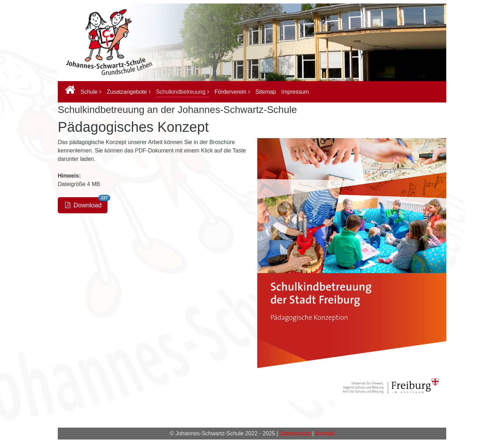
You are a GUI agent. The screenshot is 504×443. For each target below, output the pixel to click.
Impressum (295, 92)
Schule (89, 92)
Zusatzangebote (127, 92)
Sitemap (266, 92)
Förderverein (230, 92)
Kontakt (325, 433)
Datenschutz (295, 433)
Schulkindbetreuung (181, 92)
